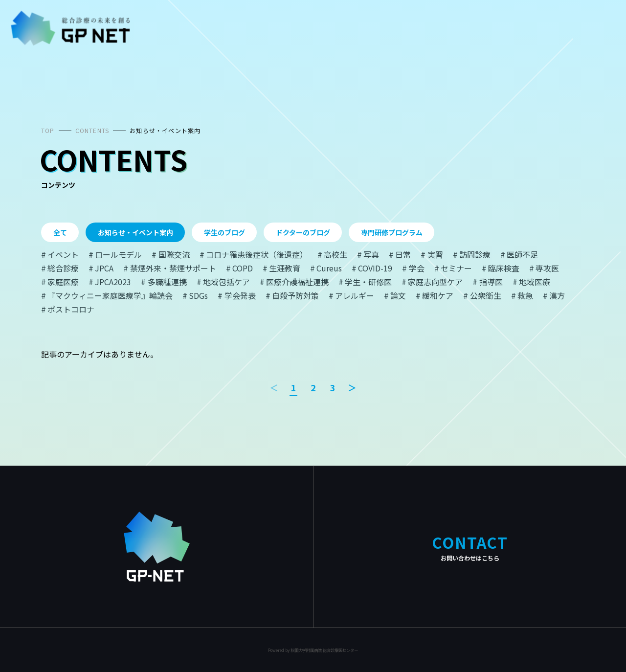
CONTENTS (92, 130)
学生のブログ (224, 232)
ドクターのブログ (303, 232)
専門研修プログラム (392, 232)
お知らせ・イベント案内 (165, 130)
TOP (48, 130)
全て (60, 232)
